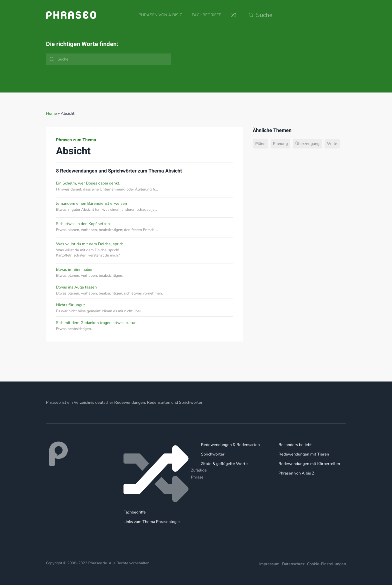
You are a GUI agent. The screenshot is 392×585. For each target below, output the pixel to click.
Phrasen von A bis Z (160, 15)
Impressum (269, 564)
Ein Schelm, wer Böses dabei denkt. (88, 183)
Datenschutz (293, 564)
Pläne (260, 144)
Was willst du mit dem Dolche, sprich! (90, 244)
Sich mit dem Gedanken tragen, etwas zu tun (96, 323)
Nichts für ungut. (71, 305)
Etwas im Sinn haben (75, 269)
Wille (332, 144)
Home (51, 113)
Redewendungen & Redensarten (230, 445)
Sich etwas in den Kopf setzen (83, 224)
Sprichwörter (213, 454)
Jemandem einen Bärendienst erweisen (91, 203)
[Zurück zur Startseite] (71, 15)
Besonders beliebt (295, 445)
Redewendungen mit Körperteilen (309, 464)
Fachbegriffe (206, 15)
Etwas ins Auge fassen (76, 287)
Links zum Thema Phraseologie (152, 522)
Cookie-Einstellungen (326, 564)
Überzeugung (307, 144)
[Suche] (296, 15)
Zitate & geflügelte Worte (224, 464)
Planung (280, 144)
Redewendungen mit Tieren (304, 454)
